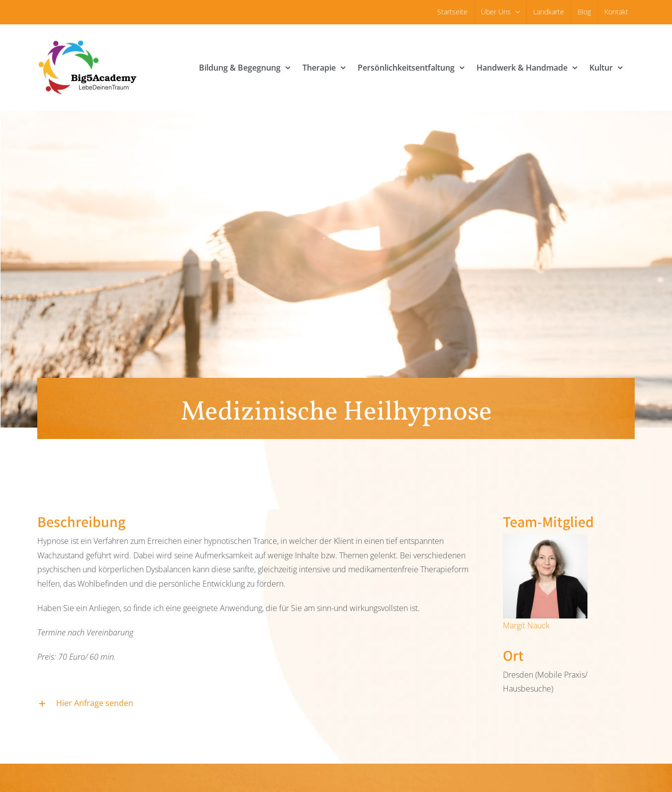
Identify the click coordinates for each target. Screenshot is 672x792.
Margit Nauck (526, 625)
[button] (258, 704)
